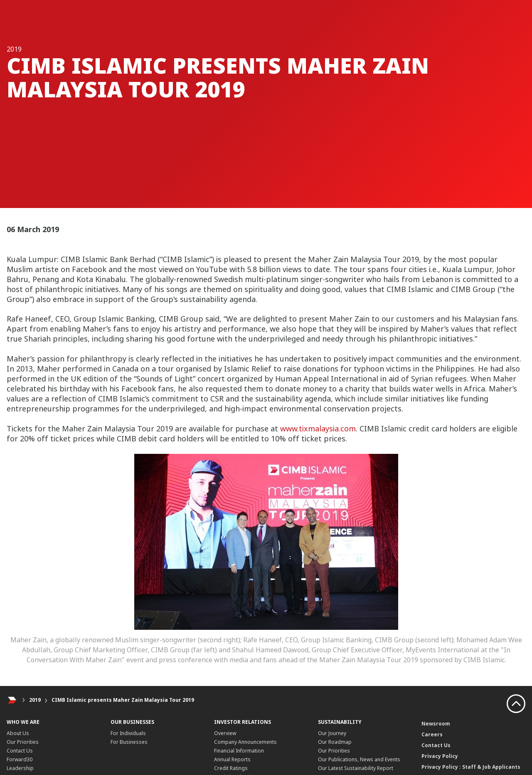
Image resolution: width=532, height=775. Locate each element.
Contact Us (20, 751)
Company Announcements (245, 742)
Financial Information (239, 751)
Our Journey (332, 733)
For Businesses (129, 742)
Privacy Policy (440, 756)
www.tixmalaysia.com (318, 428)
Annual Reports (232, 759)
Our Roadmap (335, 742)
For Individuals (128, 733)
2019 (35, 700)
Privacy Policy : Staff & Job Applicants (471, 767)
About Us (18, 733)
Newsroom (436, 724)
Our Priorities (23, 742)
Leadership (20, 768)
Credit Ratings (231, 768)
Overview (225, 733)
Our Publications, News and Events (359, 759)
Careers (432, 734)
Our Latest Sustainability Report (356, 768)
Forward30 (20, 759)
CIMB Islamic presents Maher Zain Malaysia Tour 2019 (123, 700)
